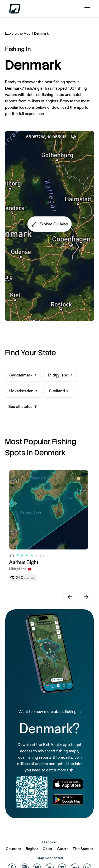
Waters (63, 849)
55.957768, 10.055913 (51, 137)
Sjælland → (59, 391)
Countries (13, 849)
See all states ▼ (23, 406)
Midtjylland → (60, 375)
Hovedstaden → (23, 391)
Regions (32, 849)
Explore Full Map (54, 224)
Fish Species (83, 849)
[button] (49, 224)
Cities (47, 849)
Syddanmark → (23, 375)
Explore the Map (18, 33)
